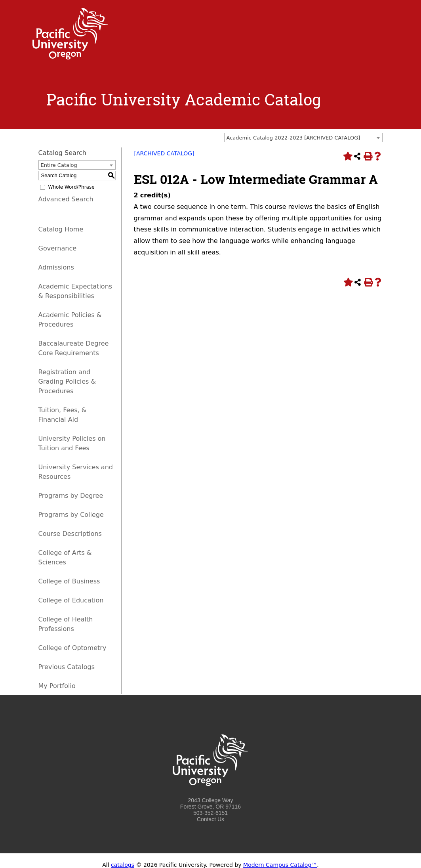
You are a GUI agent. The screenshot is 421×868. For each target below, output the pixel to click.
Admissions (56, 267)
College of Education (71, 600)
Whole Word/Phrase (71, 187)
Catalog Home (61, 229)
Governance (58, 248)
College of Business (69, 581)
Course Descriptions (70, 534)
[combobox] (303, 138)
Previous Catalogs (67, 667)
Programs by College (71, 515)
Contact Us (211, 819)
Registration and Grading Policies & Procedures (67, 381)
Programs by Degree (71, 496)
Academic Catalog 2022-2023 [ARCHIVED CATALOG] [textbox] (293, 138)
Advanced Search (66, 199)
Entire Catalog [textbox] (59, 165)
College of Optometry (72, 648)
